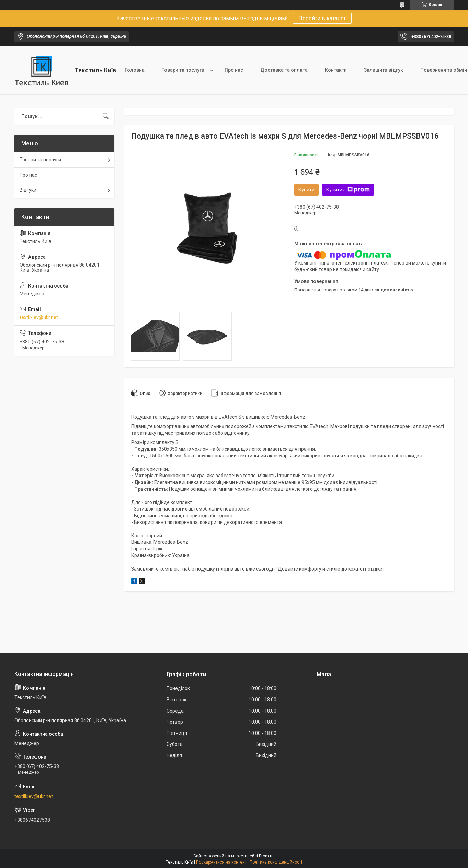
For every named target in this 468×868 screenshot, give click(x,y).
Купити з (348, 190)
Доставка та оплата (284, 70)
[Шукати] (106, 116)
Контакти (336, 70)
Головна (135, 70)
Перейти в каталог (322, 18)
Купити (306, 190)
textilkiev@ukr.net (39, 317)
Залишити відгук (384, 70)
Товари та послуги (183, 70)
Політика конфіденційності (276, 862)
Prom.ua (267, 856)
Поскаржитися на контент (221, 862)
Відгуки (28, 190)
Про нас (234, 70)
